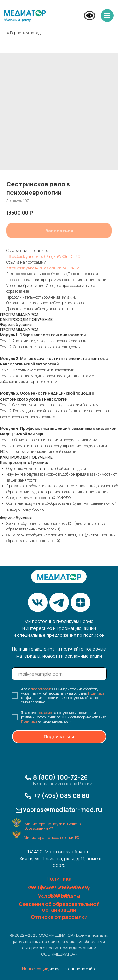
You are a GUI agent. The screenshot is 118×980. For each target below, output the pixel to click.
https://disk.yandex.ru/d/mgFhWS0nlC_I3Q (43, 256)
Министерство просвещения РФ (51, 837)
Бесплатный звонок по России (63, 783)
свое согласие (41, 689)
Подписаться (59, 736)
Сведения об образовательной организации (59, 907)
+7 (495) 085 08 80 (62, 796)
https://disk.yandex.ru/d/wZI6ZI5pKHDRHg (43, 268)
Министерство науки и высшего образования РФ (53, 826)
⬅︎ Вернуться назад (23, 33)
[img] (25, 16)
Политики (96, 693)
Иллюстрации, (36, 969)
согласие (45, 713)
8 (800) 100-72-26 (60, 777)
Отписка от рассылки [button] (59, 917)
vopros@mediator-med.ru (62, 810)
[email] (59, 674)
